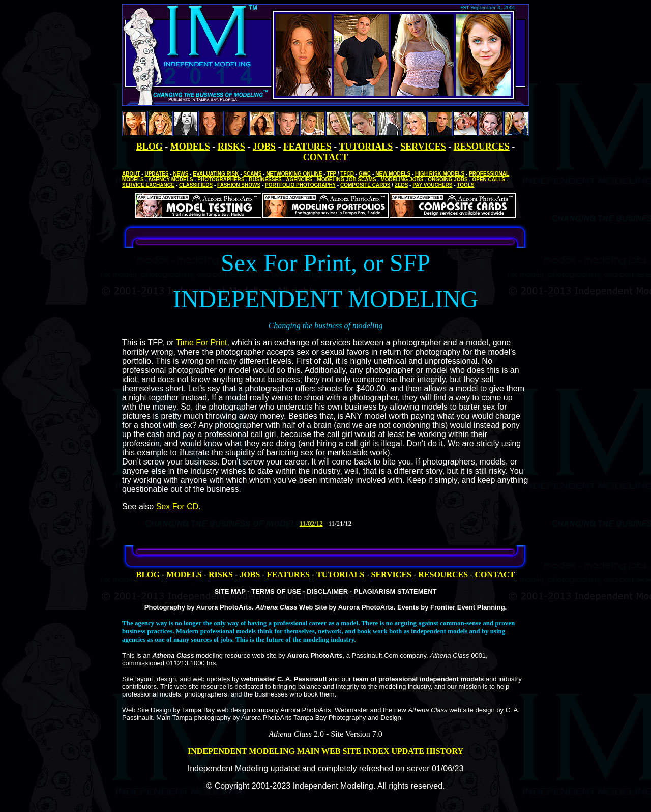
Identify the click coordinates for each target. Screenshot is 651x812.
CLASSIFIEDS (196, 185)
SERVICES (423, 147)
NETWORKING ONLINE (294, 174)
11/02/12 (311, 523)
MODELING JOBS (402, 179)
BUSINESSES (265, 179)
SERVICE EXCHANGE (148, 185)
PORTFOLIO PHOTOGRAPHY (300, 185)
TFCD (347, 174)
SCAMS (252, 174)
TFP (331, 174)
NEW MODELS (393, 174)
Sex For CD (177, 506)
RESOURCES (482, 147)
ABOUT (131, 174)
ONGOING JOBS (448, 179)
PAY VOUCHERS (432, 185)
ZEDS (402, 185)
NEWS (181, 174)
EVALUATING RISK (216, 174)
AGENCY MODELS (170, 179)
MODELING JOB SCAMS (346, 179)
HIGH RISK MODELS (440, 174)
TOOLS (465, 185)
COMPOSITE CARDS (365, 185)
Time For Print (202, 343)
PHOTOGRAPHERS (221, 179)
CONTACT (326, 157)
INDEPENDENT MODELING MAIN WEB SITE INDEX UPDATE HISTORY (325, 751)
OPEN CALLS (488, 179)
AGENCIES (299, 179)
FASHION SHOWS (239, 185)
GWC (365, 174)
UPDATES (156, 174)
